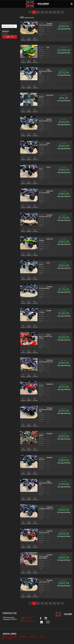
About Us (23, 637)
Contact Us (32, 637)
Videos (10, 638)
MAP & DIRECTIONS (28, 621)
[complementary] (68, 638)
